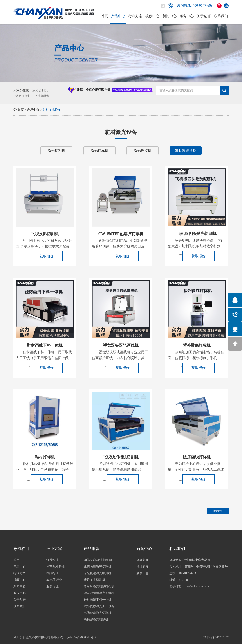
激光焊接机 (42, 96)
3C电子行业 (65, 580)
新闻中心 (170, 16)
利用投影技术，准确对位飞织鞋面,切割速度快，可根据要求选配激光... (44, 246)
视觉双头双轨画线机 (121, 345)
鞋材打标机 (45, 457)
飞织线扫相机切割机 (121, 457)
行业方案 (135, 16)
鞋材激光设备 (52, 110)
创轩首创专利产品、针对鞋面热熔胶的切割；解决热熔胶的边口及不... (120, 246)
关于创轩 (204, 16)
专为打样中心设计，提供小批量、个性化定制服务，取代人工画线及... (196, 469)
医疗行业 (63, 573)
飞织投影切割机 (45, 234)
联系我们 (221, 16)
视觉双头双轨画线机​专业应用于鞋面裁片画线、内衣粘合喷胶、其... (120, 355)
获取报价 (47, 256)
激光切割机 (40, 90)
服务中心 (187, 16)
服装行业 (63, 586)
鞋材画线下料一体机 (45, 345)
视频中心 (152, 16)
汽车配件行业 (66, 567)
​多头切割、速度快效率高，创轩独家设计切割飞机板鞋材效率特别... (196, 243)
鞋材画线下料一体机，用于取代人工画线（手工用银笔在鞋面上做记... (44, 358)
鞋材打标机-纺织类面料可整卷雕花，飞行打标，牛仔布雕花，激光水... (44, 469)
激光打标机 (23, 96)
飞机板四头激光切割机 (197, 234)
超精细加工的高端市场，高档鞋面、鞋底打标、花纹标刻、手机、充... (196, 358)
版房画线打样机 (197, 457)
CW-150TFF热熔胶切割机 (121, 234)
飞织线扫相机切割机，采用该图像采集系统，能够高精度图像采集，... (120, 469)
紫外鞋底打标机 (197, 345)
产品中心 (118, 16)
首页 (105, 16)
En (226, 6)
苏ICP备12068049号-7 (82, 637)
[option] (121, 53)
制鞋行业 (63, 560)
